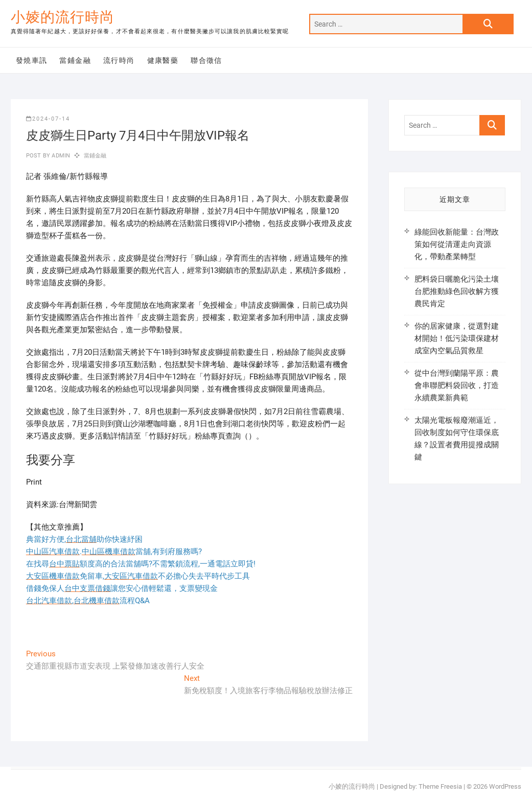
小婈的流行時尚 (63, 17)
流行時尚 (119, 60)
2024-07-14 (48, 119)
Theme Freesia (440, 786)
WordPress (505, 786)
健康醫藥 (163, 60)
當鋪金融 (75, 60)
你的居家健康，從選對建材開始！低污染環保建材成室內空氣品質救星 (457, 338)
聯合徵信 (206, 60)
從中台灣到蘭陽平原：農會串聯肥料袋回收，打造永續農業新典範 (457, 385)
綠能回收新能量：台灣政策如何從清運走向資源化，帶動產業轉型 (457, 244)
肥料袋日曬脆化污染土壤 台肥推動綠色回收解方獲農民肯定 (457, 291)
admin (60, 156)
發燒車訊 (32, 60)
